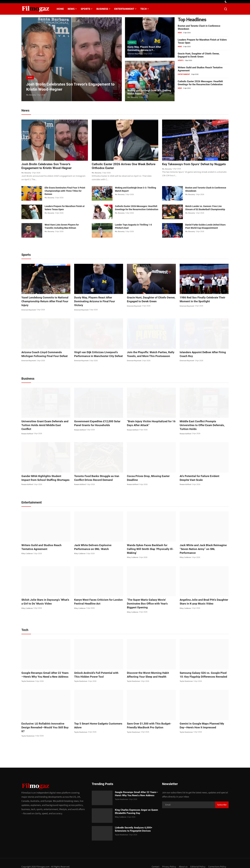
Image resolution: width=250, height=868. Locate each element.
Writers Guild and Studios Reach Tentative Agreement (46, 544)
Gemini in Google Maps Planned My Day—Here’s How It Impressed (204, 722)
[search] (226, 9)
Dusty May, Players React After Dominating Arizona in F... (145, 48)
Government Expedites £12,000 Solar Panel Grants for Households (96, 424)
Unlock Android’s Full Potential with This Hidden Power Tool (97, 671)
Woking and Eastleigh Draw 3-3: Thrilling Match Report (146, 92)
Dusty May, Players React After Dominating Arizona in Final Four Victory (97, 300)
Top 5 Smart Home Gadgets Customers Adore (97, 722)
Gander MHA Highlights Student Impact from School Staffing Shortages (44, 474)
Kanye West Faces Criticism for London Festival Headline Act (97, 598)
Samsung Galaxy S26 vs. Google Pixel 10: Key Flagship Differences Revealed (204, 671)
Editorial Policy (198, 859)
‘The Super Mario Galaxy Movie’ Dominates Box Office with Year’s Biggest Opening (150, 600)
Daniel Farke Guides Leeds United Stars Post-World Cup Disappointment (205, 227)
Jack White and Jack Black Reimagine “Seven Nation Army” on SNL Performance (202, 546)
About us (183, 859)
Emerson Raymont (135, 54)
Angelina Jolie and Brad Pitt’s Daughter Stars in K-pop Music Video (202, 598)
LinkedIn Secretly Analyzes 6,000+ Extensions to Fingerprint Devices (134, 822)
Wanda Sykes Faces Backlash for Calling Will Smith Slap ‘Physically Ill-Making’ (150, 544)
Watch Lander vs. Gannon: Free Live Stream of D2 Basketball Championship (205, 208)
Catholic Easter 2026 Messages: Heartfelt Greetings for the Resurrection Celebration (200, 83)
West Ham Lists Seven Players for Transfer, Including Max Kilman (62, 227)
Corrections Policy (217, 859)
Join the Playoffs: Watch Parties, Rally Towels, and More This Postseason (149, 354)
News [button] (72, 9)
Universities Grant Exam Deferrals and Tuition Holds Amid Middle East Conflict (44, 424)
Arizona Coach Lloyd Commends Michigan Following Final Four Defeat (46, 354)
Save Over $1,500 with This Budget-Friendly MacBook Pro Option (147, 722)
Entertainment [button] (125, 9)
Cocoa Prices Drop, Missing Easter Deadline (147, 474)
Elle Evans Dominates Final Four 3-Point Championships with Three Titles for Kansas (65, 191)
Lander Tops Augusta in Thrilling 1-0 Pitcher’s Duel (133, 227)
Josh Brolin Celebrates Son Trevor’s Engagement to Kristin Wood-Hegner (47, 166)
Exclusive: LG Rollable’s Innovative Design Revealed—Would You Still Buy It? (45, 722)
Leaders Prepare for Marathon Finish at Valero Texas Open (65, 208)
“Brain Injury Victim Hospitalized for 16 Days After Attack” (149, 424)
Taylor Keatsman (28, 678)
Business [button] (103, 9)
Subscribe (222, 797)
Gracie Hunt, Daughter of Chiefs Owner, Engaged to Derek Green (199, 55)
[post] (72, 59)
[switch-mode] (226, 2)
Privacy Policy (169, 859)
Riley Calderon (27, 550)
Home (60, 9)
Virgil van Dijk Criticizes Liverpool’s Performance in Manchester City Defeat (97, 354)
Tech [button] (145, 9)
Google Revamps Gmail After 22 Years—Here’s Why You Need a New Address (44, 671)
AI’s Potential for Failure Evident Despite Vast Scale (203, 474)
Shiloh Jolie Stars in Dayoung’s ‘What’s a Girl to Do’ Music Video (44, 598)
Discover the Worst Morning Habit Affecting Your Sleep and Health (146, 671)
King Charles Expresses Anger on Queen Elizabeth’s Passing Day (136, 804)
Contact (155, 859)
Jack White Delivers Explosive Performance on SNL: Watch (91, 544)
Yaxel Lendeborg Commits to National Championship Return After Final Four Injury (43, 302)
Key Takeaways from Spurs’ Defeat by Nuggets (189, 166)
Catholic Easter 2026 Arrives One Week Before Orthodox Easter (125, 166)
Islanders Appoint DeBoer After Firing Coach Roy (201, 354)
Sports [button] (87, 9)
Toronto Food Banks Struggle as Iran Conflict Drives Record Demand (95, 474)
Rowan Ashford (28, 430)
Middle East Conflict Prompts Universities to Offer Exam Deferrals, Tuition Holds (203, 424)
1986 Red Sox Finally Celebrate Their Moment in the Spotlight (201, 300)
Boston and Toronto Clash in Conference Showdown (206, 190)
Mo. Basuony (31, 95)
